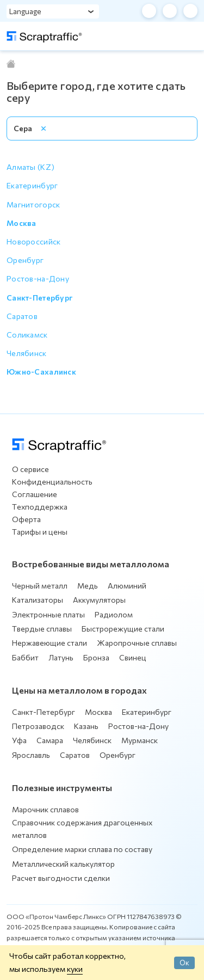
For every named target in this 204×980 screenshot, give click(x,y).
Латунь (61, 657)
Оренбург (118, 755)
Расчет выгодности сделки (61, 878)
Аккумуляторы (99, 600)
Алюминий (127, 586)
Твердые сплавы (42, 629)
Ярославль (31, 755)
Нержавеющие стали (50, 643)
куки (75, 969)
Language (25, 11)
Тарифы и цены (40, 532)
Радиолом (114, 614)
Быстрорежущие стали (123, 629)
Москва (98, 712)
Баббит (25, 657)
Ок (184, 963)
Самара (50, 740)
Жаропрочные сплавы (137, 643)
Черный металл (40, 586)
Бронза (96, 657)
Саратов (75, 755)
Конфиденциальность (52, 482)
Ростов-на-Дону (138, 726)
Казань (86, 726)
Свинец (133, 657)
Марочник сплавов (45, 809)
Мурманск (140, 740)
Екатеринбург (147, 712)
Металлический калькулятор (63, 864)
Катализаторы (38, 600)
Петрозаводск (38, 726)
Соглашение (35, 494)
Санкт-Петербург (44, 712)
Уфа (19, 740)
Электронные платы (48, 614)
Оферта (26, 519)
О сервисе (30, 469)
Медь (88, 586)
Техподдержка (40, 507)
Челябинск (92, 740)
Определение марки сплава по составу (82, 849)
